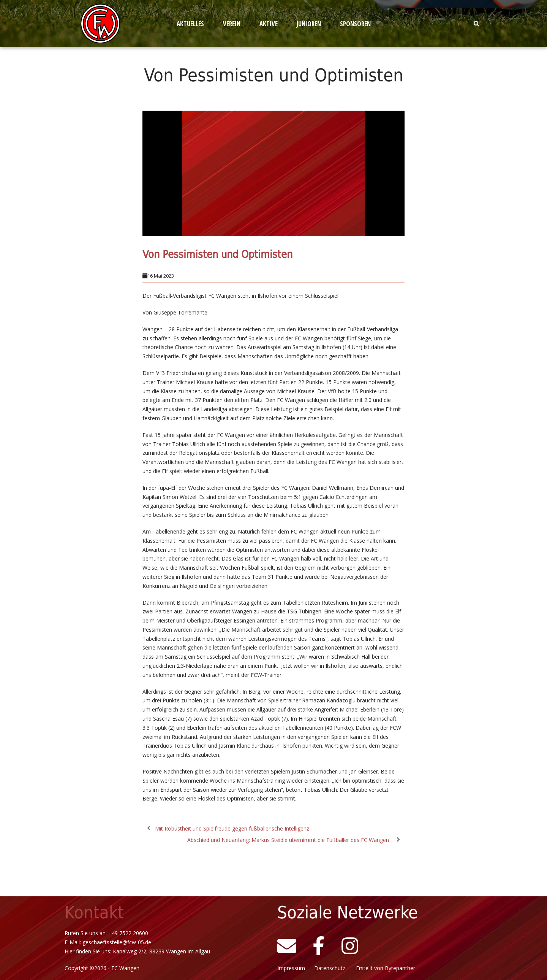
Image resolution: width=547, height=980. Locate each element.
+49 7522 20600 (128, 933)
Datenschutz (333, 968)
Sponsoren (355, 24)
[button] (192, 24)
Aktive (269, 24)
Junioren (309, 24)
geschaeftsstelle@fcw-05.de (117, 942)
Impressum (293, 968)
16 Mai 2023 (161, 276)
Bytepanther (400, 968)
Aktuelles (190, 24)
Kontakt (94, 912)
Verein (232, 24)
